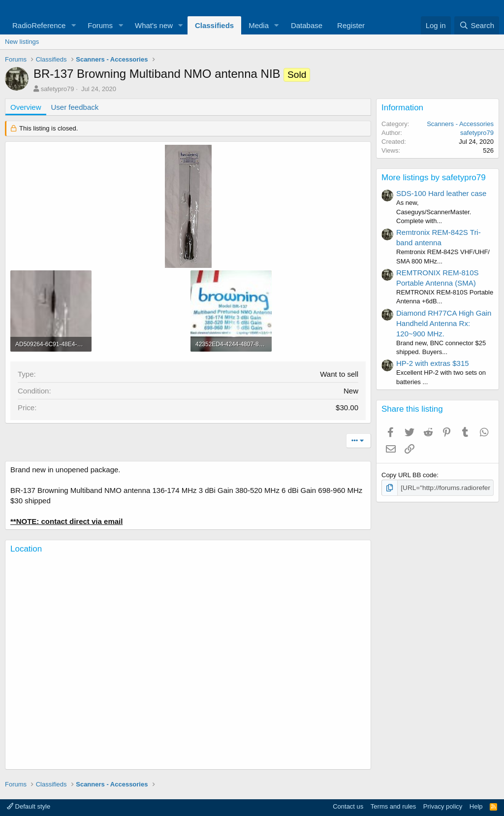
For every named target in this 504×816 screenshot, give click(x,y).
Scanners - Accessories (460, 124)
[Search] (477, 25)
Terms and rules (393, 806)
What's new (154, 25)
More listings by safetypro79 (434, 178)
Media (259, 25)
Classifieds (214, 25)
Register (351, 25)
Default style (29, 806)
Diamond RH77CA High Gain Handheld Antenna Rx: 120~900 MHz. (444, 323)
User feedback (75, 107)
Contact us (348, 806)
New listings (22, 42)
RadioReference (39, 25)
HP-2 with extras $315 (433, 363)
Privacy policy (443, 806)
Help (476, 806)
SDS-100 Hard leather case (441, 193)
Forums (100, 25)
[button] (73, 25)
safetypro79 (58, 89)
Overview (26, 107)
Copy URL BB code (409, 475)
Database (307, 25)
